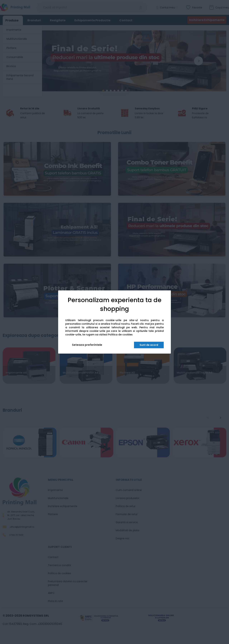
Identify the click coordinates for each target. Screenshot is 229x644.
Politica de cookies (120, 335)
